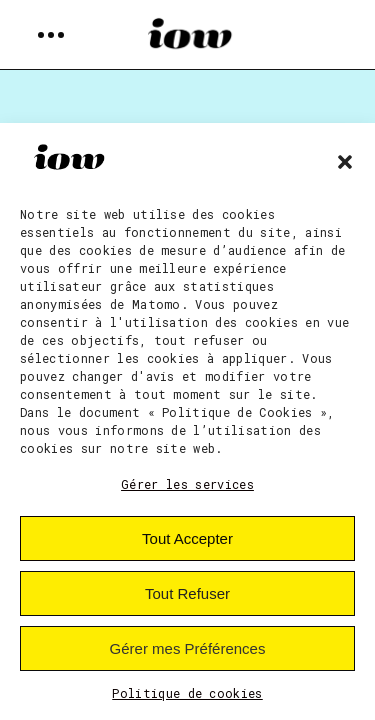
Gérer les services (187, 484)
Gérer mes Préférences (188, 648)
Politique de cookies (187, 693)
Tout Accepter (187, 538)
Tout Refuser (187, 593)
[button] (345, 162)
